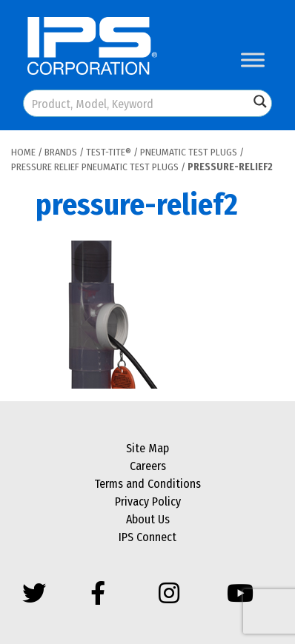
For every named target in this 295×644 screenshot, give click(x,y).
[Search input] (137, 103)
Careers (148, 466)
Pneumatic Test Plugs (189, 152)
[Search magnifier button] (260, 101)
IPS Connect (147, 537)
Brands (61, 152)
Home (23, 152)
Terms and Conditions (147, 484)
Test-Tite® (109, 152)
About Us (148, 519)
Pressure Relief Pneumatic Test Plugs (95, 167)
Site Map (147, 448)
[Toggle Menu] (253, 60)
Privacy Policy (148, 502)
